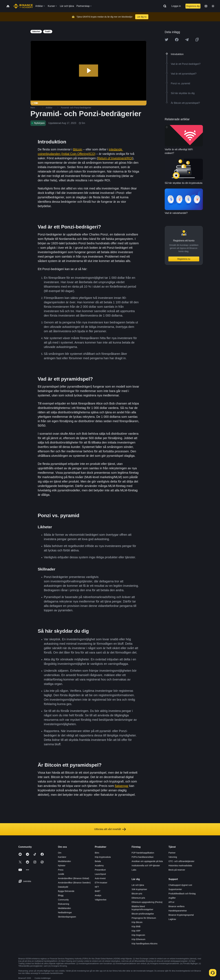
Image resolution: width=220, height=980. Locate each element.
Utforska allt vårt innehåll (110, 829)
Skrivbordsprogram (67, 917)
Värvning (173, 857)
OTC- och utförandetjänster (182, 861)
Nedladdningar (65, 912)
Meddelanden (64, 861)
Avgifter (172, 898)
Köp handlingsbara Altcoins (145, 944)
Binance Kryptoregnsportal (181, 915)
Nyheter (62, 866)
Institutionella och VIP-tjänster (146, 866)
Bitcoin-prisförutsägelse (143, 914)
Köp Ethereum (139, 939)
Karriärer (62, 857)
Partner (172, 853)
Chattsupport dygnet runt (180, 885)
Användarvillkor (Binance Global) (73, 878)
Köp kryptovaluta (103, 857)
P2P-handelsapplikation (143, 853)
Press (61, 870)
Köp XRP (136, 931)
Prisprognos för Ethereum (144, 918)
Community (63, 900)
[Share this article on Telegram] (187, 40)
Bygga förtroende (66, 891)
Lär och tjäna (138, 885)
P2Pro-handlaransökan (143, 857)
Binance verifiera (176, 906)
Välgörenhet (101, 900)
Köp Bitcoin (137, 922)
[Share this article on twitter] (167, 40)
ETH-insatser (101, 883)
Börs (97, 853)
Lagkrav (172, 919)
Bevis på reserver (177, 870)
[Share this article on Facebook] (177, 40)
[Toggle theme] (213, 6)
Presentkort (100, 870)
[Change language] (206, 6)
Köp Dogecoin (138, 935)
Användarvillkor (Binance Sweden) (74, 883)
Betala (98, 861)
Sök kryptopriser (139, 889)
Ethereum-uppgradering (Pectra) (147, 902)
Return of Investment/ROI (115, 158)
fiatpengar (122, 786)
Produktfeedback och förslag (182, 894)
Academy (99, 866)
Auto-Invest (100, 878)
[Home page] (23, 6)
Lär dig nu (142, 17)
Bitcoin (78, 149)
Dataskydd (63, 887)
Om (60, 853)
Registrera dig (193, 6)
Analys (98, 895)
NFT (97, 887)
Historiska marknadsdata (180, 866)
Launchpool (100, 874)
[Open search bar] (164, 6)
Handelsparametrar (178, 911)
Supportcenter (175, 889)
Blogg (61, 895)
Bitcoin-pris (137, 894)
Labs (134, 870)
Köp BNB (136, 927)
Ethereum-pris (138, 898)
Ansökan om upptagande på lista (147, 861)
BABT (98, 891)
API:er (171, 902)
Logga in (176, 6)
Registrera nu (184, 259)
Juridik (61, 874)
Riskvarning (63, 904)
